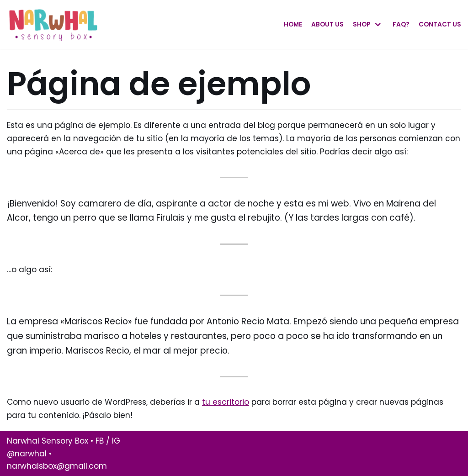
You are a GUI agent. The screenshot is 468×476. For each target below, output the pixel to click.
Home (293, 24)
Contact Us (440, 24)
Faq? (401, 24)
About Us (327, 24)
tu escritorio (226, 402)
